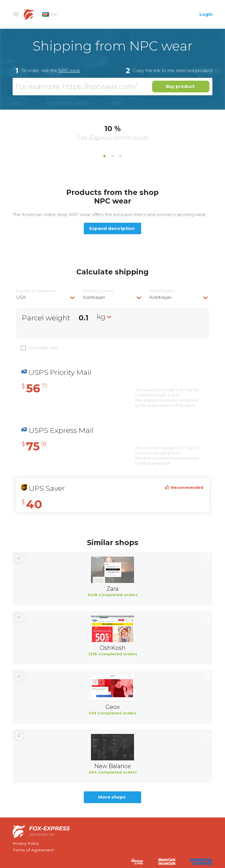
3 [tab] (121, 156)
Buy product (180, 86)
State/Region (162, 291)
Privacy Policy (26, 843)
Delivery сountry (98, 291)
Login (206, 14)
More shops (112, 797)
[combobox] (46, 297)
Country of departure (36, 291)
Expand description (112, 228)
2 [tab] (113, 156)
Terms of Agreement (33, 850)
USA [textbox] (21, 297)
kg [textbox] (101, 317)
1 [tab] (104, 156)
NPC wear (69, 70)
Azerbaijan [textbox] (94, 297)
